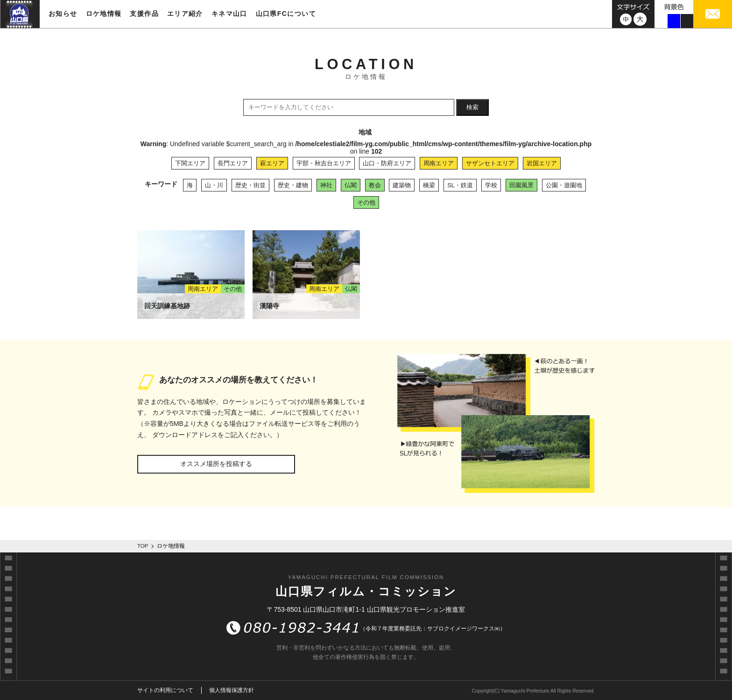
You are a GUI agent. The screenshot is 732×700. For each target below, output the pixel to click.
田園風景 (521, 185)
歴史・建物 (293, 185)
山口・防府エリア (387, 163)
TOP (143, 546)
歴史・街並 (250, 185)
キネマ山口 (229, 14)
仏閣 (351, 185)
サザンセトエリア (490, 163)
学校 (491, 185)
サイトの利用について (165, 690)
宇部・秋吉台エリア (324, 163)
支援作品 (144, 14)
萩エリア (272, 163)
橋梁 (429, 185)
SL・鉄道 (460, 185)
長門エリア (233, 163)
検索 (472, 107)
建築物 (402, 185)
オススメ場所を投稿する (216, 464)
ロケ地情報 (104, 14)
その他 (366, 202)
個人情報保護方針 (232, 690)
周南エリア (439, 163)
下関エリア (190, 163)
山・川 (214, 185)
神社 (326, 185)
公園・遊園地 (564, 185)
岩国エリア (542, 163)
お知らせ (63, 14)
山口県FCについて (286, 14)
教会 (375, 185)
